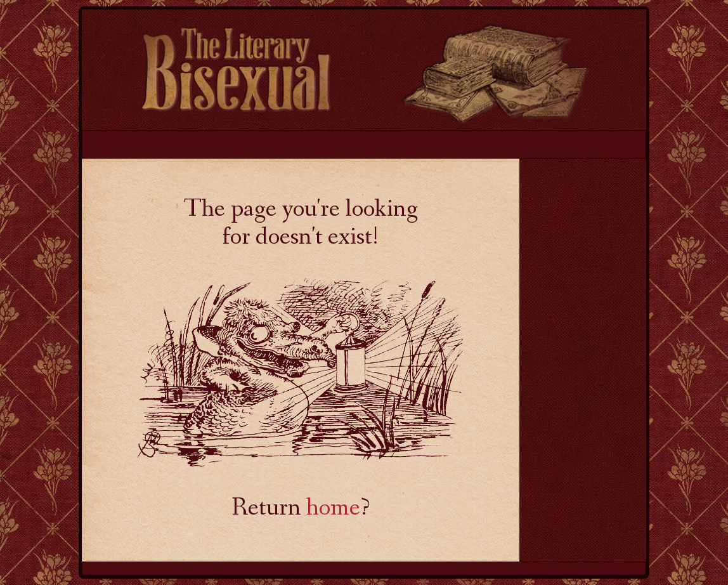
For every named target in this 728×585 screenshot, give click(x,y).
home (333, 509)
